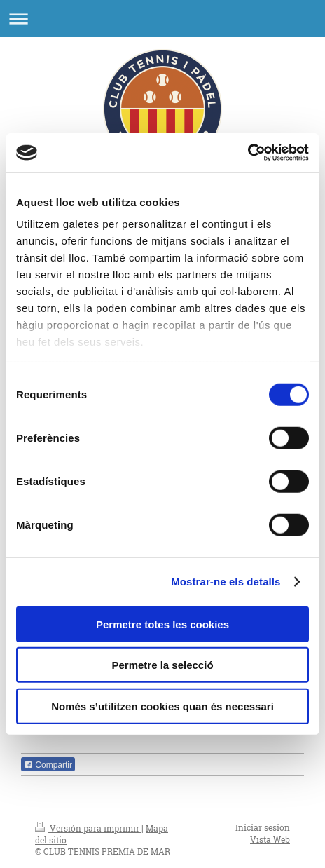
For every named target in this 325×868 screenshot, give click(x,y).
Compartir (48, 765)
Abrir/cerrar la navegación (162, 19)
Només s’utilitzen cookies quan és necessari (162, 706)
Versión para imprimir (88, 828)
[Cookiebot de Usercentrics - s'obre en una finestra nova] (248, 153)
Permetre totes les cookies (162, 624)
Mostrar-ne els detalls (226, 582)
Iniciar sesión (263, 827)
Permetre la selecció (162, 665)
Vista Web (270, 839)
